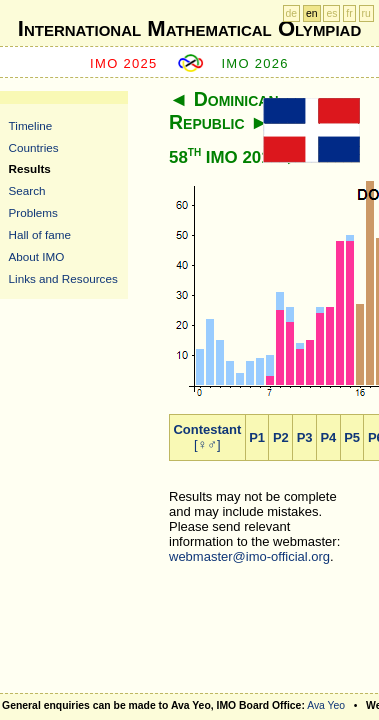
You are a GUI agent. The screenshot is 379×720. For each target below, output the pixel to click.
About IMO (37, 256)
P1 (257, 437)
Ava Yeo (326, 705)
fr (349, 13)
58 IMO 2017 (224, 157)
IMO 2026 (255, 63)
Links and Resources (63, 278)
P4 (328, 437)
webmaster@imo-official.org (249, 556)
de (292, 13)
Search (27, 190)
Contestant (207, 429)
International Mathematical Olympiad (189, 28)
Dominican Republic (224, 110)
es (331, 13)
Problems (33, 212)
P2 (281, 437)
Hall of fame (40, 234)
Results (30, 168)
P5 (352, 437)
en (312, 13)
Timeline (31, 125)
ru (366, 13)
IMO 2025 (124, 63)
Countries (34, 147)
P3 (305, 437)
